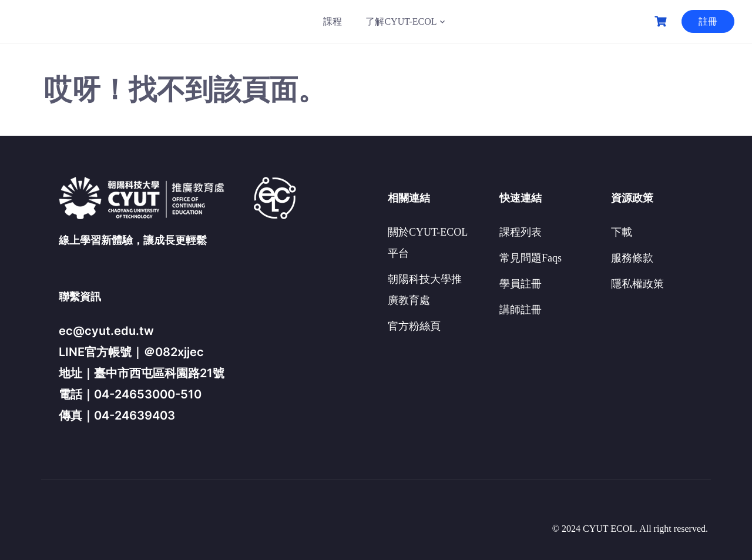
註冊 (708, 21)
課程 (333, 21)
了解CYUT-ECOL (401, 21)
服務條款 (632, 258)
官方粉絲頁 (414, 326)
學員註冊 (521, 284)
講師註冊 (521, 310)
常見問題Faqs (531, 258)
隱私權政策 (637, 284)
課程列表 (521, 232)
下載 (622, 232)
